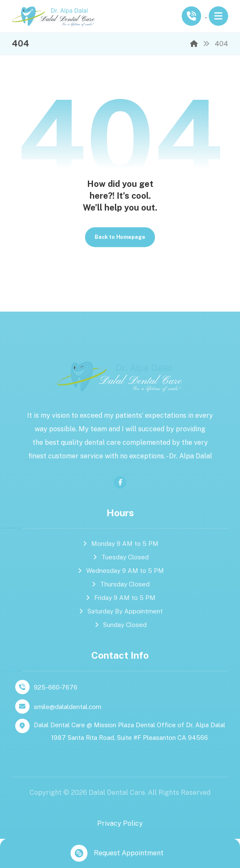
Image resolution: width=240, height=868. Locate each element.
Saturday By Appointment (120, 612)
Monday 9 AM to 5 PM (120, 544)
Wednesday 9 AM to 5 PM (120, 571)
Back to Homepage (120, 237)
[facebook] (120, 482)
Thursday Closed (120, 585)
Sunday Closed (120, 625)
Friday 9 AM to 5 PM (120, 598)
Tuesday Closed (120, 557)
